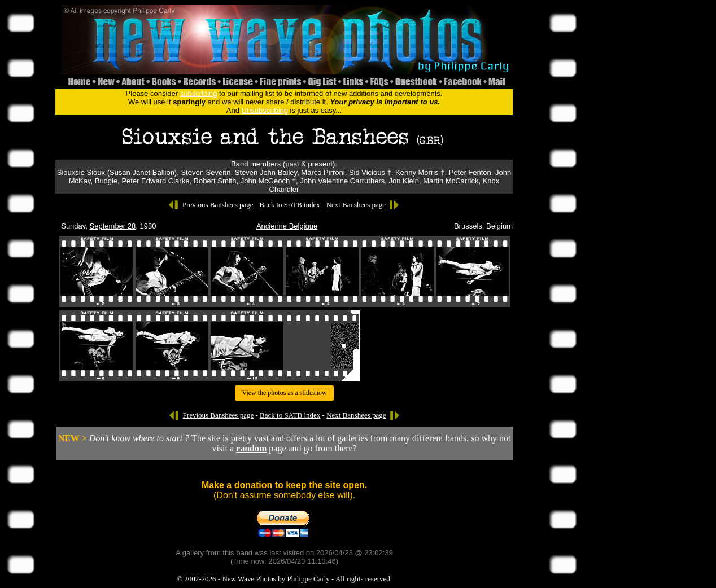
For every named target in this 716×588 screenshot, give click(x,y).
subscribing (199, 93)
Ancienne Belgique (287, 226)
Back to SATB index (289, 205)
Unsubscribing (265, 110)
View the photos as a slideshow (284, 393)
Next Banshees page (356, 205)
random (251, 448)
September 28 (113, 226)
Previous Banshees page (218, 205)
